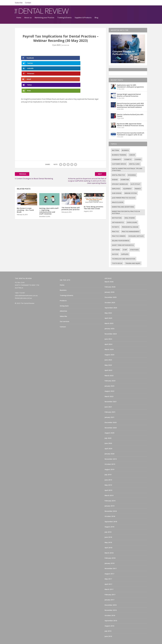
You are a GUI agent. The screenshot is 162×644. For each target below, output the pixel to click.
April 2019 (108, 484)
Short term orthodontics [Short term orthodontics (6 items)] (123, 239)
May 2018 (108, 536)
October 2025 (110, 296)
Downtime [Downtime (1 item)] (125, 174)
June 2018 (108, 531)
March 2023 (109, 370)
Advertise (63, 305)
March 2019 (109, 489)
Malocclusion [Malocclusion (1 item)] (118, 196)
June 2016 (108, 630)
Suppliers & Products (131, 12)
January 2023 (110, 380)
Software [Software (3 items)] (116, 244)
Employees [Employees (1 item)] (116, 183)
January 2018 (110, 557)
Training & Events (112, 12)
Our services (65, 315)
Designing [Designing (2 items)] (132, 169)
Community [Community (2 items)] (117, 153)
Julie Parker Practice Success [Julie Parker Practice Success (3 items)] (124, 192)
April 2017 (108, 578)
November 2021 (111, 396)
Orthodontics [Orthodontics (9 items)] (118, 216)
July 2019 (108, 469)
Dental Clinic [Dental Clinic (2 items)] (134, 158)
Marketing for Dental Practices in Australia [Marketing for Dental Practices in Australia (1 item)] (126, 206)
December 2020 (111, 416)
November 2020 (111, 422)
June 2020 (108, 437)
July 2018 (108, 526)
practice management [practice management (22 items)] (131, 225)
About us (75, 12)
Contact (28, 3)
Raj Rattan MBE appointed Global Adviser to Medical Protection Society (130, 119)
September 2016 (111, 615)
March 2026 (109, 276)
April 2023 (108, 364)
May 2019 (108, 479)
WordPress (52, 642)
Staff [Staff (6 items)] (125, 244)
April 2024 (108, 338)
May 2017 (108, 573)
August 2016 (109, 620)
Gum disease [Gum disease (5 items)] (117, 187)
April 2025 (108, 312)
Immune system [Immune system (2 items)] (131, 187)
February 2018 (110, 552)
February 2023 (110, 375)
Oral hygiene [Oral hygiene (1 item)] (130, 212)
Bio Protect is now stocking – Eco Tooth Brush (25, 177)
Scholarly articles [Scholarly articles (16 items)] (136, 230)
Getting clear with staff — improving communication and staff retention (49, 178)
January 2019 (110, 500)
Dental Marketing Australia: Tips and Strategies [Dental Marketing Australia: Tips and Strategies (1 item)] (127, 163)
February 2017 (110, 589)
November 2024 (111, 328)
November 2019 (111, 453)
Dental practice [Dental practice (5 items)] (118, 169)
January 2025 (110, 323)
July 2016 (108, 625)
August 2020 (109, 427)
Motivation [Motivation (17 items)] (117, 212)
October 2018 (110, 510)
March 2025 (109, 317)
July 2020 (108, 432)
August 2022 (109, 385)
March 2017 (109, 583)
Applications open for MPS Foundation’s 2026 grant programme (130, 80)
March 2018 (109, 547)
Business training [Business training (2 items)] (119, 149)
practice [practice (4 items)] (115, 225)
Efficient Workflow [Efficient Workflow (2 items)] (120, 178)
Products (63, 295)
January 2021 (110, 411)
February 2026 (110, 281)
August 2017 (109, 568)
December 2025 (111, 291)
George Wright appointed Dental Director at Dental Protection (129, 89)
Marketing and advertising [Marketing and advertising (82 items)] (123, 201)
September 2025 (111, 302)
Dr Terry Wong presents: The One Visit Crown (94, 175)
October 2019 (110, 458)
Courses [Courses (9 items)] (138, 153)
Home (66, 12)
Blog (144, 12)
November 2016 (111, 604)
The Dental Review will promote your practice (71, 176)
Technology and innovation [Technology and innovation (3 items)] (124, 253)
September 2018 (111, 516)
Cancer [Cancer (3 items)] (132, 149)
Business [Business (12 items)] (125, 144)
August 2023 (109, 349)
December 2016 (111, 599)
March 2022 (109, 390)
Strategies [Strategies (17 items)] (134, 244)
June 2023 (108, 354)
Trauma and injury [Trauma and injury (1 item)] (133, 257)
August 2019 (109, 463)
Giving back (64, 300)
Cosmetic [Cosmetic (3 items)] (128, 153)
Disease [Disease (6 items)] (115, 174)
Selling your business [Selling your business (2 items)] (121, 235)
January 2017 (110, 594)
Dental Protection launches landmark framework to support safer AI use (131, 128)
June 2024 (108, 333)
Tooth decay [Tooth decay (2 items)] (117, 257)
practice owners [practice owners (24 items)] (119, 230)
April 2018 (108, 542)
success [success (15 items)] (115, 248)
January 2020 (110, 448)
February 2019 (110, 495)
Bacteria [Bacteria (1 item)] (115, 144)
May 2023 (108, 359)
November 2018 (111, 505)
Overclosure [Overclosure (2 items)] (132, 216)
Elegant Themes (30, 642)
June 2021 (108, 401)
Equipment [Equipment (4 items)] (127, 183)
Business (63, 284)
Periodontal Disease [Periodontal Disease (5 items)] (130, 221)
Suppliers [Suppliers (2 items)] (125, 248)
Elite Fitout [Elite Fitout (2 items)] (135, 178)
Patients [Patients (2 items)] (116, 221)
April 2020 (108, 443)
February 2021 (110, 406)
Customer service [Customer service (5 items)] (119, 158)
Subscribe (19, 3)
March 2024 (109, 343)
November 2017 (111, 562)
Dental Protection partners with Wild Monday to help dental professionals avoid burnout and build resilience (130, 99)
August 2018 (109, 521)
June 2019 (108, 474)
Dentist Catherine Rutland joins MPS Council (130, 109)
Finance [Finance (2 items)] (138, 183)
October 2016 (110, 609)
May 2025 (108, 307)
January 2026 (110, 286)
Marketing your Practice (92, 12)
